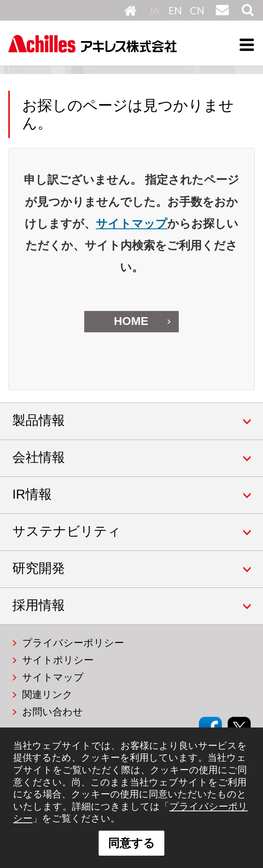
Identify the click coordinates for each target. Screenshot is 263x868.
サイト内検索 (247, 16)
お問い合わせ (221, 16)
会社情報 (39, 457)
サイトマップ (131, 224)
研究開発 (39, 568)
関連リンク (47, 695)
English (175, 10)
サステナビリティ (67, 531)
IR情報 (32, 494)
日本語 (156, 10)
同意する (131, 843)
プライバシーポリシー (73, 643)
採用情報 (39, 605)
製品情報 (39, 420)
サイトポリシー (58, 660)
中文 (197, 10)
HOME (130, 10)
